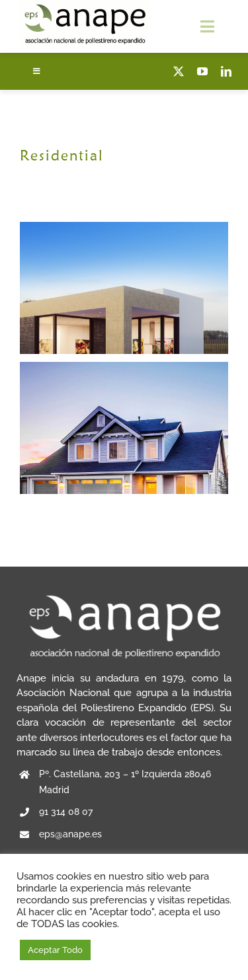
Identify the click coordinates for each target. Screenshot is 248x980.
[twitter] (179, 71)
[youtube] (202, 71)
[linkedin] (226, 71)
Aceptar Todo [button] (55, 950)
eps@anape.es (70, 834)
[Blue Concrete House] (124, 369)
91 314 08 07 (66, 812)
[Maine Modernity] (124, 229)
